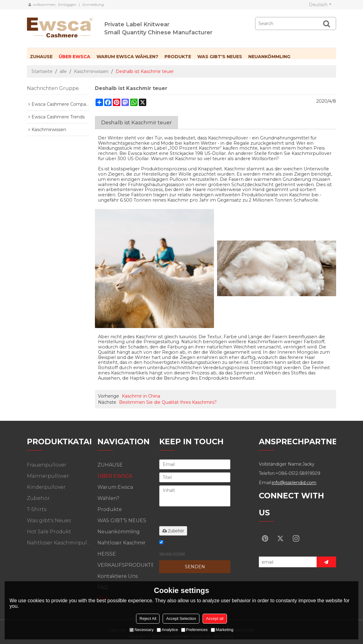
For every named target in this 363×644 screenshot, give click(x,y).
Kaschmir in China (141, 396)
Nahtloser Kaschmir (122, 543)
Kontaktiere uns (117, 576)
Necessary (141, 630)
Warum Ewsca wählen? (127, 57)
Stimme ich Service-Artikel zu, (192, 549)
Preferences (194, 630)
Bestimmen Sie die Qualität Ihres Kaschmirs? (168, 402)
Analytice (167, 630)
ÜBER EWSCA (75, 57)
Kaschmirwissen (91, 71)
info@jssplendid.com (294, 483)
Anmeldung (93, 4)
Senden (195, 567)
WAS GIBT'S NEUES (220, 57)
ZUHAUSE (41, 57)
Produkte (178, 57)
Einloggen (67, 4)
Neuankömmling (269, 57)
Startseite (42, 71)
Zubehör (173, 531)
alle (63, 71)
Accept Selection (181, 618)
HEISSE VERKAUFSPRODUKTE (125, 559)
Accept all (215, 618)
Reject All (148, 618)
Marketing (222, 630)
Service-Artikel (172, 553)
